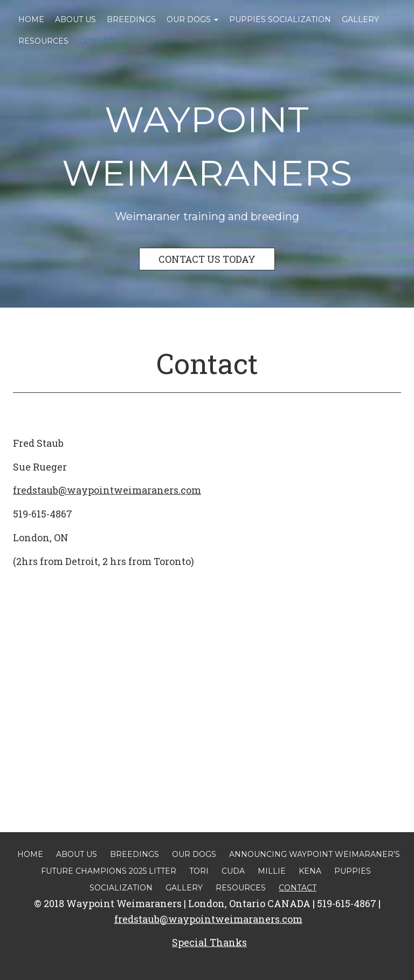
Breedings (131, 19)
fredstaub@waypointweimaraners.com (107, 490)
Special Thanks (209, 942)
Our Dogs (192, 19)
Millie (272, 871)
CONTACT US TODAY (207, 259)
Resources (43, 41)
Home (31, 19)
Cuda (233, 871)
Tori (199, 871)
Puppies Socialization (280, 19)
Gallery (360, 19)
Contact (98, 41)
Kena (310, 871)
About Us (75, 19)
